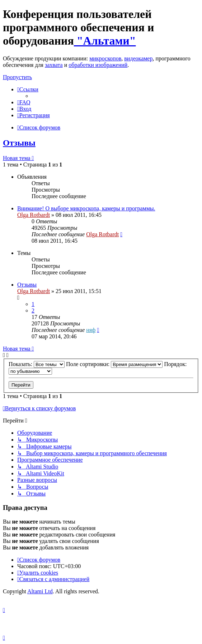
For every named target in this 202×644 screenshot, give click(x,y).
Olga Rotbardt (34, 215)
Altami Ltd (40, 591)
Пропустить (17, 77)
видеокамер (138, 58)
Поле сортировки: (114, 364)
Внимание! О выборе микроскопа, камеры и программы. (86, 208)
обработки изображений (98, 65)
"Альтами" (105, 41)
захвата (54, 65)
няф (91, 330)
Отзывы (19, 143)
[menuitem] (24, 102)
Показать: (37, 364)
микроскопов (105, 58)
